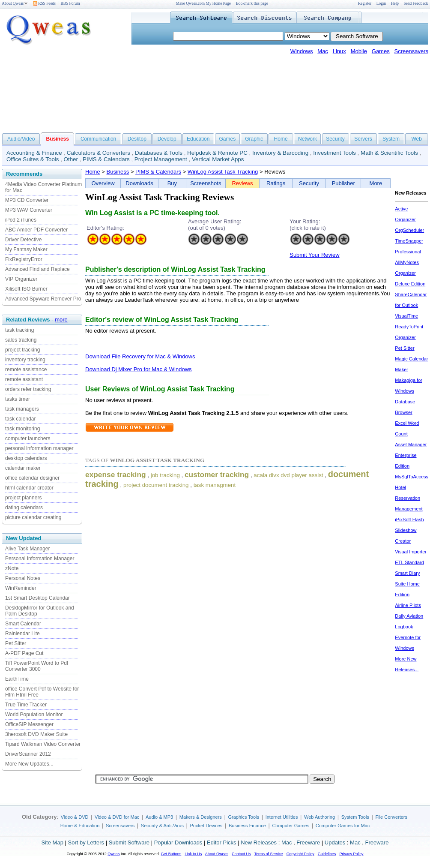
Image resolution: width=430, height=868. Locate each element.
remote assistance (26, 369)
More (376, 183)
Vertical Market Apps (218, 159)
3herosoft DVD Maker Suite (36, 734)
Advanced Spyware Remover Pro (43, 299)
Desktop (137, 139)
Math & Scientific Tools (389, 153)
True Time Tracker (26, 705)
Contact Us (241, 854)
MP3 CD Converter (27, 200)
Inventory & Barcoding (280, 153)
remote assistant (24, 379)
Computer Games (291, 826)
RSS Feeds (44, 3)
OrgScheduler (409, 230)
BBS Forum (70, 3)
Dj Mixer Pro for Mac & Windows (151, 369)
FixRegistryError (24, 259)
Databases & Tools (159, 153)
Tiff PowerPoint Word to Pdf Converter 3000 (37, 666)
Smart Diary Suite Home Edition (407, 584)
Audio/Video (21, 139)
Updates (335, 842)
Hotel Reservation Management (409, 498)
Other (71, 159)
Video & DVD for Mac (117, 817)
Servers (363, 139)
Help (395, 3)
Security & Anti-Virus (162, 826)
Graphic (254, 139)
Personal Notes (23, 578)
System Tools (355, 817)
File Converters (391, 817)
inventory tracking (25, 360)
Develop (167, 139)
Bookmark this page (252, 3)
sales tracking (21, 340)
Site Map (52, 842)
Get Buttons (171, 854)
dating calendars (24, 508)
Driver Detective (23, 240)
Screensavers (411, 51)
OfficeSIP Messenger (29, 724)
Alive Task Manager (28, 549)
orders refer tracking (28, 389)
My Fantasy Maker (26, 249)
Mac (323, 51)
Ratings (276, 183)
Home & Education (80, 826)
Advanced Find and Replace (37, 269)
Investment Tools (334, 153)
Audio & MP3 (159, 817)
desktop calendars (26, 458)
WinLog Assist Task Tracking (223, 172)
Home (281, 139)
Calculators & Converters (99, 153)
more (61, 320)
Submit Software (129, 842)
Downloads (139, 183)
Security (335, 139)
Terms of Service (268, 854)
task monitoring (22, 429)
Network (308, 139)
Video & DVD (75, 817)
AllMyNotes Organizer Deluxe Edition (410, 273)
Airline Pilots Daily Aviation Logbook (409, 616)
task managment (215, 485)
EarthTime (17, 679)
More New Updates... (29, 764)
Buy (172, 183)
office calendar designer (32, 478)
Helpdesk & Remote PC (217, 153)
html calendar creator (29, 488)
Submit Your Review (314, 255)
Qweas (113, 854)
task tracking (19, 330)
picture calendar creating (33, 517)
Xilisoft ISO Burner (26, 289)
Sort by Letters (86, 842)
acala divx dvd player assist (288, 475)
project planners (23, 498)
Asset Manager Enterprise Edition (411, 455)
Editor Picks (222, 842)
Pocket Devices (206, 826)
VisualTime (406, 316)
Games (381, 51)
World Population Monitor (34, 715)
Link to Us (193, 854)
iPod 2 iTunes (21, 220)
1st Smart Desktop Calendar (37, 598)
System (391, 139)
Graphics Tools (243, 817)
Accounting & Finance (34, 153)
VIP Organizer (21, 279)
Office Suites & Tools (33, 159)
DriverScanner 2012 (28, 754)
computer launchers (28, 439)
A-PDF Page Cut (24, 653)
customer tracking (217, 475)
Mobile (359, 51)
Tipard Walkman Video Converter (43, 744)
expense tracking (116, 475)
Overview (103, 183)
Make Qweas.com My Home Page (203, 3)
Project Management (161, 159)
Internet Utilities (282, 817)
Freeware (308, 842)
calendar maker (23, 468)
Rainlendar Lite (22, 634)
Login (381, 3)
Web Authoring (320, 817)
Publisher (343, 183)
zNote (12, 568)
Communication (98, 139)
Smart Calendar (23, 624)
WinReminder (21, 588)
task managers (22, 409)
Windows (302, 51)
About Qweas (15, 3)
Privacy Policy (351, 854)
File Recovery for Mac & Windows (153, 356)
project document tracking (156, 485)
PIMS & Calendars (106, 159)
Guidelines (327, 854)
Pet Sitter (16, 643)
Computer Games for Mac (343, 826)
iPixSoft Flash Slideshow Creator (409, 530)
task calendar (20, 419)
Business (118, 172)
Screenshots (206, 183)
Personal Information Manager (40, 559)
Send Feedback (416, 3)
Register (365, 3)
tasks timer (18, 399)
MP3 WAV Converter (29, 210)
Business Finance (247, 826)
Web (416, 139)
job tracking (165, 475)
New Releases (259, 842)
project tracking (22, 350)
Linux (339, 51)
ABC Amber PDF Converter (36, 230)
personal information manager (39, 448)
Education (198, 139)
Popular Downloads (178, 842)
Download (98, 356)
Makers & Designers (201, 817)
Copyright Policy (300, 854)
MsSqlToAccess (412, 477)
